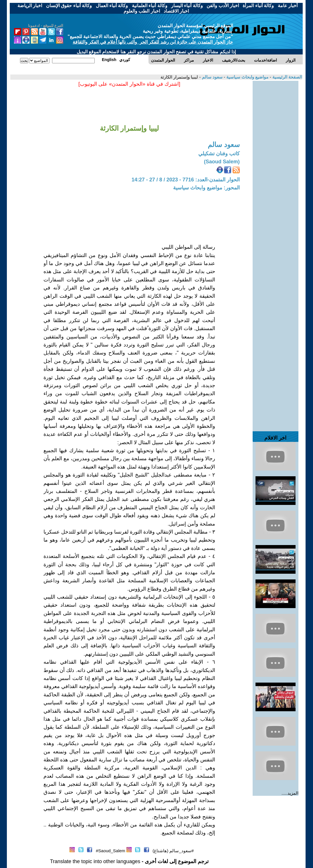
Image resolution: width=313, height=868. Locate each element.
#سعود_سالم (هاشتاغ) (173, 851)
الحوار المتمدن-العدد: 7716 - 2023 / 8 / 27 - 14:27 (186, 180)
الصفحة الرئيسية (287, 77)
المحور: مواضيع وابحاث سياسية (206, 188)
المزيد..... (290, 793)
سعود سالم (211, 77)
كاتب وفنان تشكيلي (219, 154)
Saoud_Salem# (111, 851)
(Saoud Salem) (222, 162)
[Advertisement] (276, 167)
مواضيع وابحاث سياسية (247, 77)
